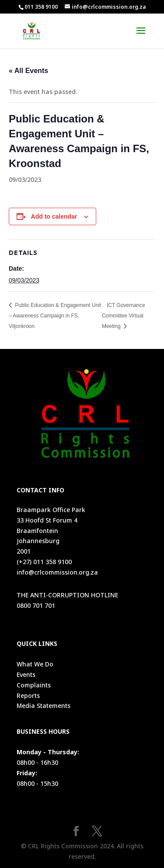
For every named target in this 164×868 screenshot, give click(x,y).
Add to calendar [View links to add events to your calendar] (54, 216)
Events (26, 675)
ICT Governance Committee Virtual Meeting (124, 316)
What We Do (35, 664)
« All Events (28, 71)
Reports (28, 695)
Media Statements (44, 706)
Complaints (34, 685)
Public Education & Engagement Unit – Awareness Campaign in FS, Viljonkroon (55, 316)
